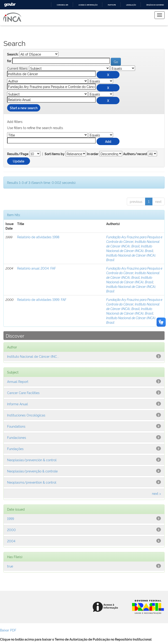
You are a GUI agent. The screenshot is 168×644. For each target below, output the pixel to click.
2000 (11, 530)
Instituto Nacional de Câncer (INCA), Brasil (133, 244)
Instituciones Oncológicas (26, 415)
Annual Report (18, 381)
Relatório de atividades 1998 (38, 237)
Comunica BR (62, 5)
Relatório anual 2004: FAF (37, 268)
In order (93, 154)
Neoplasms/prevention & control (32, 482)
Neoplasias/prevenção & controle (32, 471)
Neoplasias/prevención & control (32, 460)
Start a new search (24, 108)
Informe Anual (18, 404)
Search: (13, 54)
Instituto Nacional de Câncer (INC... (33, 356)
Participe (112, 5)
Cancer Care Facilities (23, 393)
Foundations (16, 426)
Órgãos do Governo (155, 5)
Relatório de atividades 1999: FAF (42, 299)
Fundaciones (17, 437)
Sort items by (55, 154)
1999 (11, 518)
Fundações (15, 449)
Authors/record (135, 154)
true (10, 566)
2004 (11, 541)
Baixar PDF (8, 630)
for (9, 61)
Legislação (131, 5)
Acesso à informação (88, 5)
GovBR (10, 5)
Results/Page (18, 154)
